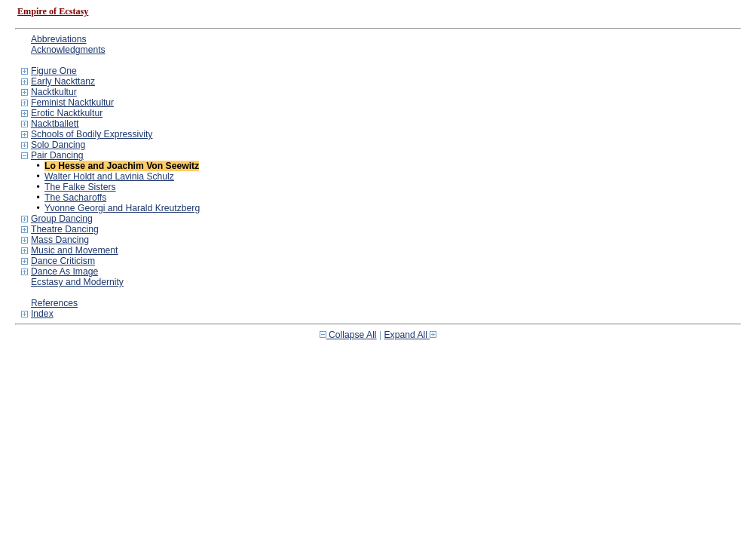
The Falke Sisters (80, 187)
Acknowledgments (68, 50)
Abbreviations (59, 39)
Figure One (54, 71)
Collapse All (348, 335)
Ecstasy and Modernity (77, 282)
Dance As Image (64, 271)
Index (42, 314)
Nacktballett (55, 124)
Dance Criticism (63, 261)
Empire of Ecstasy (53, 11)
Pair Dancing (57, 155)
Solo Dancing (58, 145)
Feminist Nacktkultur (72, 103)
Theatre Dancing (65, 229)
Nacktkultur (54, 92)
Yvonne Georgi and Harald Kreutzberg (122, 208)
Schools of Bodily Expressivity (92, 134)
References (54, 303)
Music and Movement (75, 250)
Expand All (411, 335)
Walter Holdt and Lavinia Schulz (109, 176)
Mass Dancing (60, 240)
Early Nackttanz (63, 81)
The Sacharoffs (75, 198)
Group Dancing (62, 219)
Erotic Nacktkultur (67, 113)
